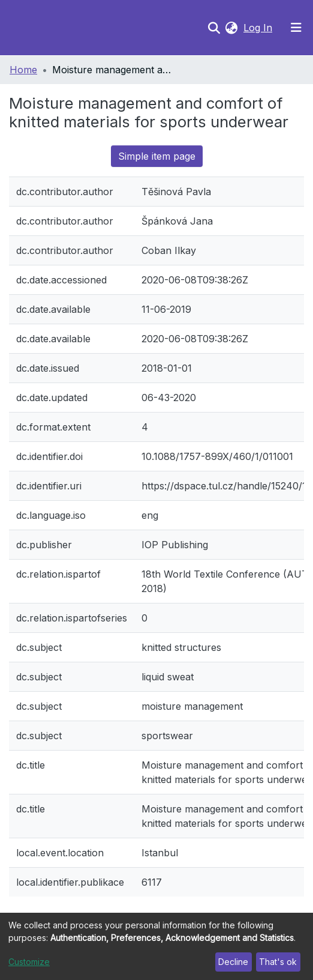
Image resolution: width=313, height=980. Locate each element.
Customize (29, 962)
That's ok (278, 962)
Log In (259, 28)
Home (23, 70)
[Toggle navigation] (296, 28)
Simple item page (157, 156)
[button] (231, 28)
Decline (233, 962)
